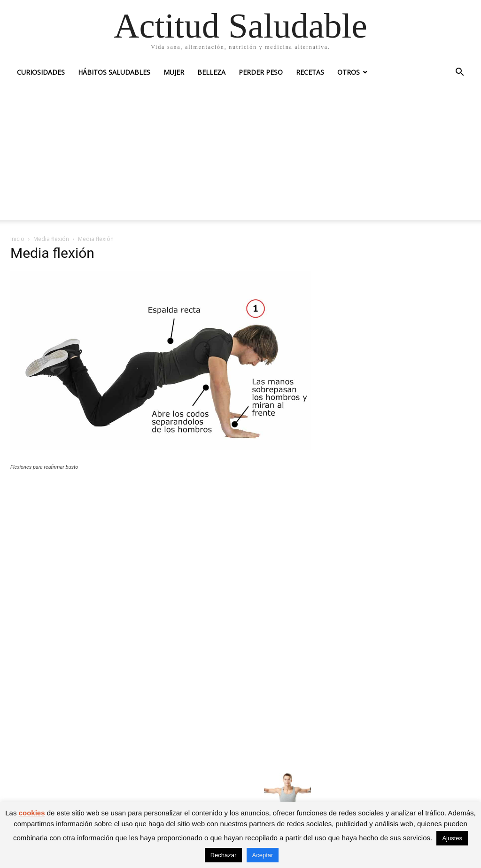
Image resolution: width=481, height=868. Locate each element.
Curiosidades (41, 72)
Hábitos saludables (114, 72)
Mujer (174, 72)
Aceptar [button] (263, 855)
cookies (32, 813)
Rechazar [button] (224, 855)
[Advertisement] (240, 154)
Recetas (310, 72)
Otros (349, 72)
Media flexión (51, 239)
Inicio (17, 239)
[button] (459, 73)
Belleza (211, 72)
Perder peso (261, 72)
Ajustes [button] (452, 838)
